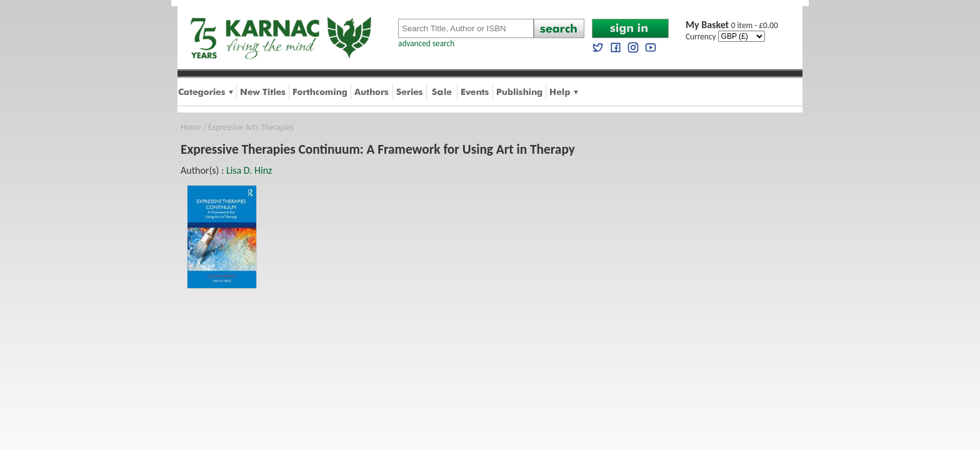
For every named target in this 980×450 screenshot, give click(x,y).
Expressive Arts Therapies (251, 127)
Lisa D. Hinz (249, 170)
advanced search (426, 43)
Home (191, 127)
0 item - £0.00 (732, 25)
